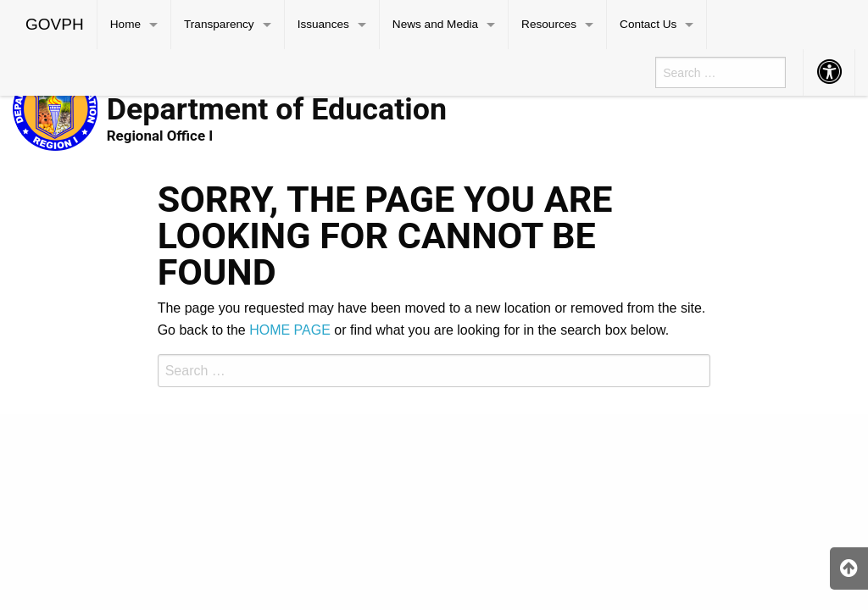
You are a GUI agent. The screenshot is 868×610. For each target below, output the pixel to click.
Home (125, 24)
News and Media (435, 24)
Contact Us (648, 24)
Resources (549, 24)
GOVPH (55, 24)
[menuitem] (55, 25)
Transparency (219, 24)
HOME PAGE (290, 330)
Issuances (323, 24)
